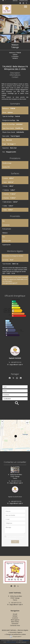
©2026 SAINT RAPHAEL (9, 630)
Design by (17, 637)
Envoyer (15, 542)
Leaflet (28, 450)
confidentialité (26, 641)
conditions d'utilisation (11, 642)
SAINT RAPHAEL (15, 593)
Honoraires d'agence (16, 632)
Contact (15, 77)
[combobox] (15, 387)
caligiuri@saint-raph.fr (16, 365)
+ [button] (2, 422)
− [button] (2, 424)
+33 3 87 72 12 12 (16, 362)
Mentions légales (23, 630)
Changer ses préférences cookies (16, 634)
